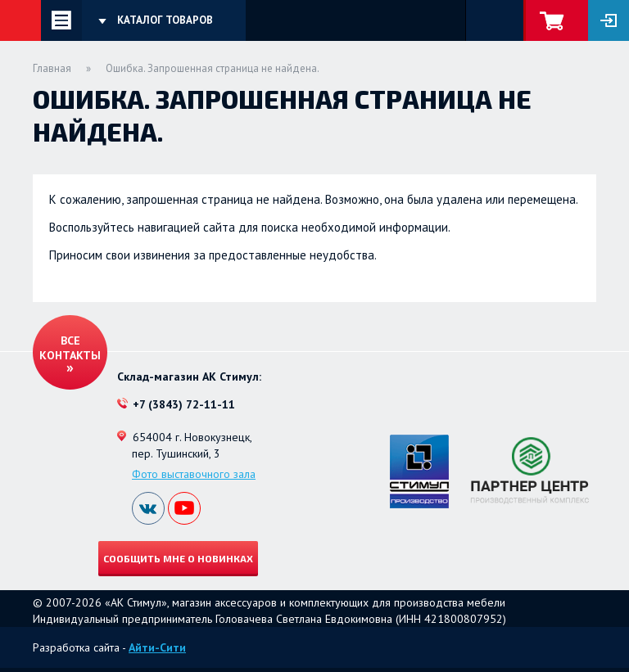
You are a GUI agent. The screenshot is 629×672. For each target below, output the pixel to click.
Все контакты (70, 348)
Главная (52, 68)
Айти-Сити (157, 647)
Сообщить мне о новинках (178, 558)
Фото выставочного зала (194, 474)
